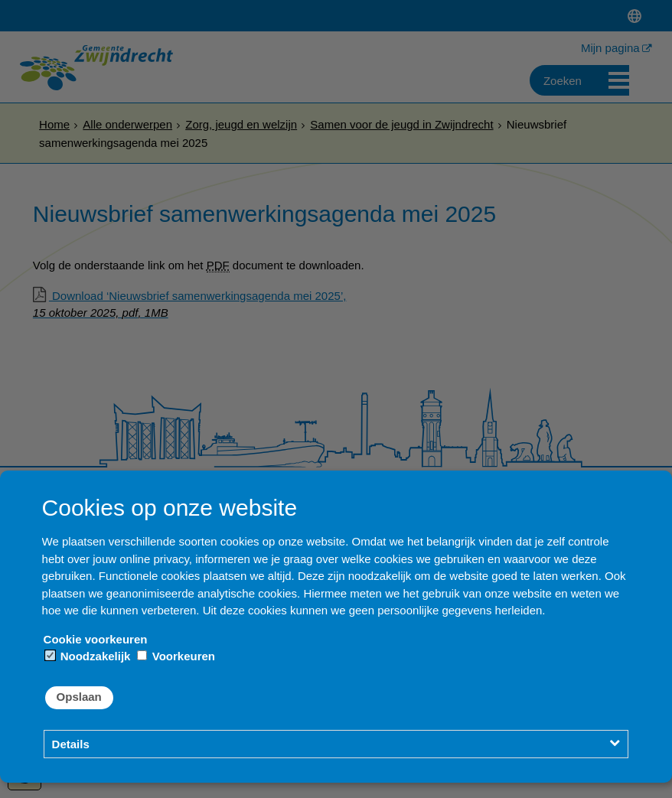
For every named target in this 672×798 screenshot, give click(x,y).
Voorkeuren (176, 656)
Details (71, 744)
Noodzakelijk (88, 656)
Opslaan (79, 697)
